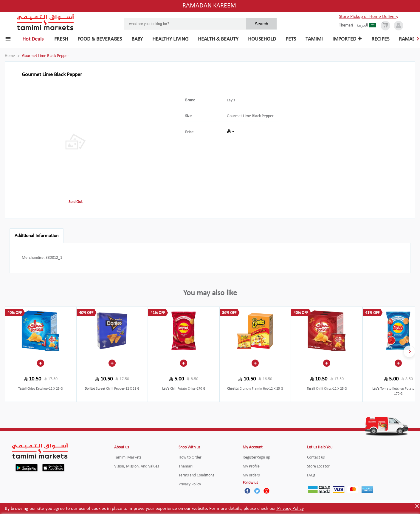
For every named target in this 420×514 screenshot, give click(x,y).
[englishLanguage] (348, 26)
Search (262, 24)
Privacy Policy (290, 509)
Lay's (231, 100)
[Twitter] (257, 491)
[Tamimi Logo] (45, 22)
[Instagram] (266, 491)
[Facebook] (247, 491)
